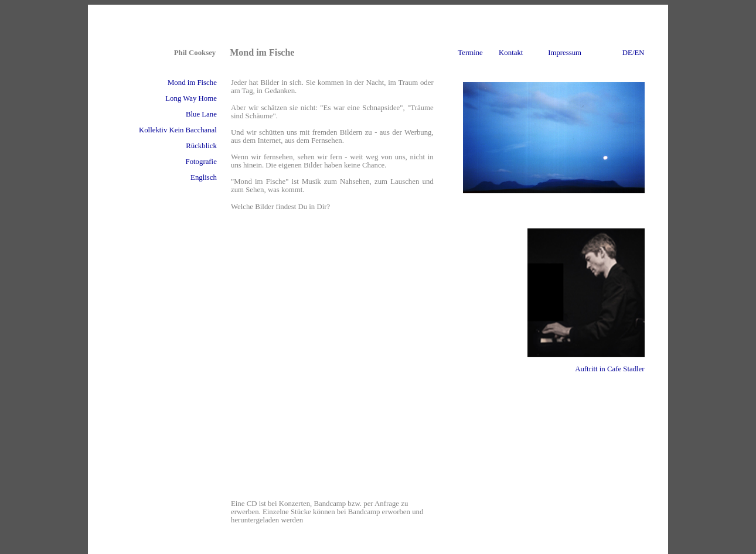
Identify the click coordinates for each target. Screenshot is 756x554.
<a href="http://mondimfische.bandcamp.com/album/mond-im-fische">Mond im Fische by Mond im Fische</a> (333, 360)
